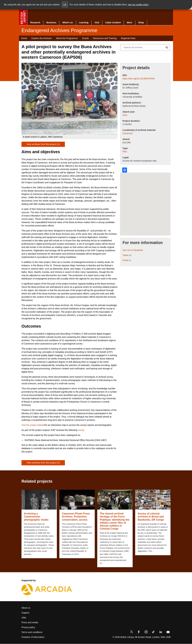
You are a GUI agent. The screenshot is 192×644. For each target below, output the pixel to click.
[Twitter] (132, 633)
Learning (84, 23)
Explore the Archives (42, 38)
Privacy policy (28, 627)
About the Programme (67, 38)
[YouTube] (168, 633)
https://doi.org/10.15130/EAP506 (138, 79)
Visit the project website (33, 425)
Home (24, 38)
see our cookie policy (138, 5)
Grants (85, 38)
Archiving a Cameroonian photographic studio (36, 517)
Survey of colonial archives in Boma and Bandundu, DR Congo (151, 517)
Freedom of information (33, 637)
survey (81, 430)
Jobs (24, 618)
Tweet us (127, 255)
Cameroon (128, 133)
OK (65, 4)
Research (35, 23)
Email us (127, 260)
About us (26, 608)
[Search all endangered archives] (141, 47)
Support (25, 613)
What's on (68, 23)
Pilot (125, 152)
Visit (97, 23)
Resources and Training (105, 38)
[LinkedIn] (161, 633)
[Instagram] (146, 633)
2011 (125, 115)
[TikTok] (153, 633)
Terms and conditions (32, 632)
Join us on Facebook (133, 250)
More (129, 23)
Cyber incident (113, 23)
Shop (141, 23)
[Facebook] (139, 633)
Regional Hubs (128, 38)
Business (51, 23)
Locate (125, 170)
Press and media (30, 622)
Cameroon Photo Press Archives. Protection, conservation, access (76, 517)
